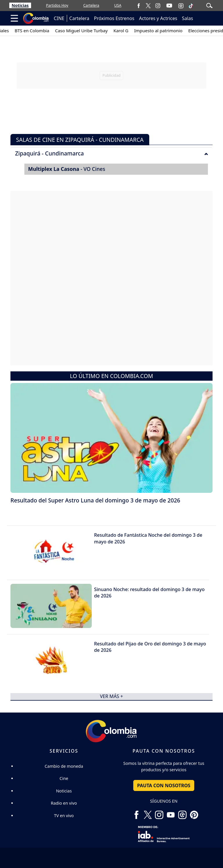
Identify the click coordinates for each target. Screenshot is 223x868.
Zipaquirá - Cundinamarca (111, 153)
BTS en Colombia (37, 31)
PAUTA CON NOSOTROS (164, 785)
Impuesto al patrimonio (163, 31)
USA (118, 5)
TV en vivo (64, 816)
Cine (64, 778)
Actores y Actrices (158, 18)
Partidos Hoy (57, 5)
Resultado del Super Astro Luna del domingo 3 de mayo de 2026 (95, 500)
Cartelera (91, 5)
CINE (59, 18)
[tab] (111, 153)
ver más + (111, 697)
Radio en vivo (64, 803)
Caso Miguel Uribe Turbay (87, 31)
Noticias (20, 5)
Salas (187, 18)
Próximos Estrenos (114, 18)
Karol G (126, 31)
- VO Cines (67, 169)
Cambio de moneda (64, 766)
